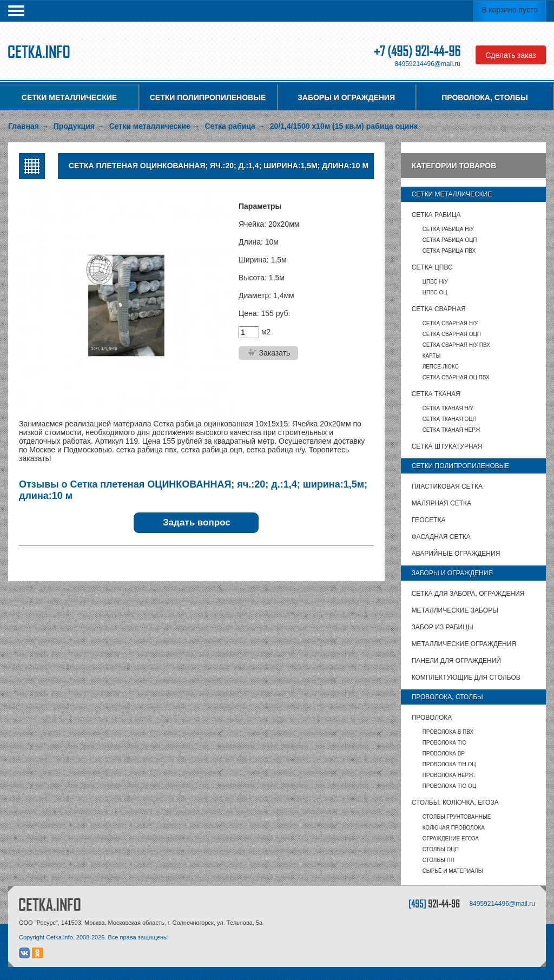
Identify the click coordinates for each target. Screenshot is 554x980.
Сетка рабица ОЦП (450, 240)
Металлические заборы (455, 610)
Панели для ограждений (456, 661)
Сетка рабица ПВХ (449, 251)
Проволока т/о (445, 743)
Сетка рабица (436, 215)
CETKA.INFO (50, 905)
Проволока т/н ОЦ (449, 764)
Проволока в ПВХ (448, 732)
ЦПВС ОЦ (435, 292)
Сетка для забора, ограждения (468, 594)
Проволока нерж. (449, 775)
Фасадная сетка (441, 537)
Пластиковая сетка (447, 486)
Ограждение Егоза (451, 838)
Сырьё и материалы (453, 871)
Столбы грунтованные (457, 817)
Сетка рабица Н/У (448, 229)
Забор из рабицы (443, 627)
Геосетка (429, 520)
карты (432, 356)
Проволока (432, 718)
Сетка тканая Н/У (448, 408)
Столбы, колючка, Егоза (455, 803)
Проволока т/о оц (450, 786)
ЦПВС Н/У (435, 282)
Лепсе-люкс (441, 367)
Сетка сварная (439, 309)
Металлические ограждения (464, 644)
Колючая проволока (454, 828)
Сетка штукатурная (447, 446)
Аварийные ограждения (456, 554)
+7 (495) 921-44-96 (417, 51)
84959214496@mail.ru (427, 64)
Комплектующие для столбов (466, 678)
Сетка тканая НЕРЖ (451, 430)
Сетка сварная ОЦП (452, 334)
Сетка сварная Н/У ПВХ (456, 345)
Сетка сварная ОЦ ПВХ (456, 377)
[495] (434, 903)
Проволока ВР (444, 754)
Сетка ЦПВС (432, 267)
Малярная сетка (441, 503)
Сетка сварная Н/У (450, 323)
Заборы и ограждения (346, 97)
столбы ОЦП (441, 849)
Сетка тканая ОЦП (450, 419)
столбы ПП (438, 860)
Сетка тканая (436, 394)
